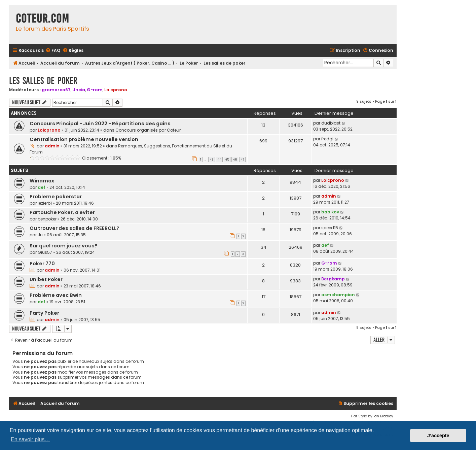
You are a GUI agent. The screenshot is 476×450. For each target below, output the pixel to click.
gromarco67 (56, 90)
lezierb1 (45, 203)
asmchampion (338, 295)
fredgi (327, 139)
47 (242, 160)
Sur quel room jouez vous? (64, 246)
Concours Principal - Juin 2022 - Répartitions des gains (100, 124)
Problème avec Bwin (56, 295)
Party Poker (44, 313)
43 (212, 160)
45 (227, 160)
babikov (330, 212)
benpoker (47, 219)
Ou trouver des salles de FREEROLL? (75, 228)
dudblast (331, 123)
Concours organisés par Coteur (148, 130)
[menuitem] (53, 51)
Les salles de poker (43, 81)
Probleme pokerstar (56, 197)
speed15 (330, 228)
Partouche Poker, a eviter (62, 212)
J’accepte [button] (438, 436)
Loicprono (116, 90)
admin (52, 146)
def (42, 187)
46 (235, 160)
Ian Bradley (383, 416)
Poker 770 (42, 264)
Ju (40, 235)
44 (219, 160)
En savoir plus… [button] (30, 439)
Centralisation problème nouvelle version (84, 139)
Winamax (42, 181)
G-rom (95, 90)
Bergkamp (333, 279)
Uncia (79, 90)
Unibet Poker (46, 279)
